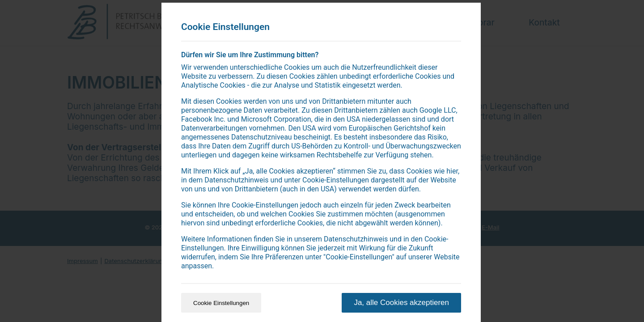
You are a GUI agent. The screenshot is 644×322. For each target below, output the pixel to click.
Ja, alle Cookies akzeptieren (401, 303)
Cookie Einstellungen (221, 303)
